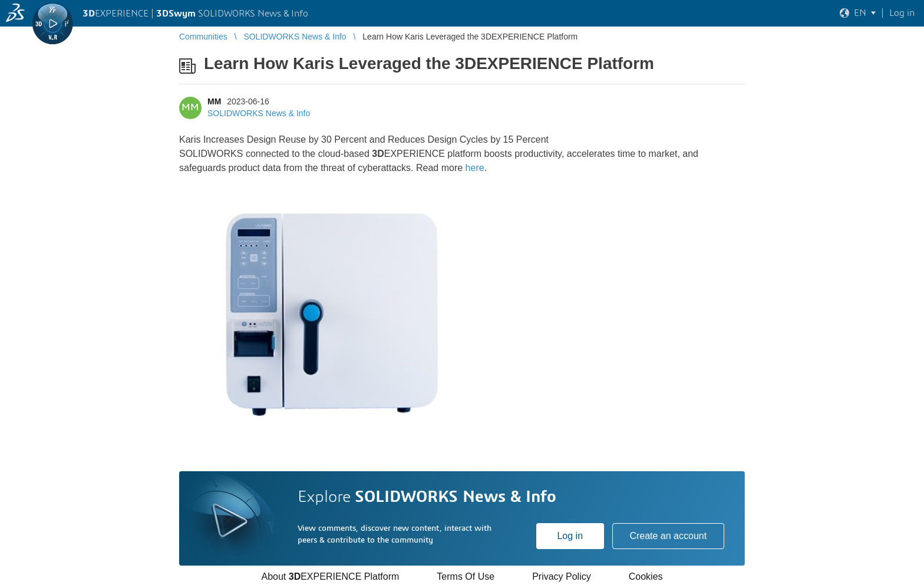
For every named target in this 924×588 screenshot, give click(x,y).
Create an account (668, 536)
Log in (570, 536)
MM (214, 101)
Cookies (646, 576)
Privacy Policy (562, 576)
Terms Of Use (466, 576)
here (475, 168)
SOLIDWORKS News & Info (259, 113)
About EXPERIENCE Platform (330, 576)
